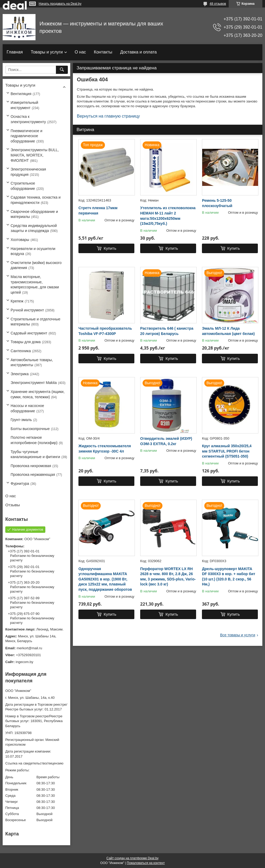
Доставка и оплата (138, 52)
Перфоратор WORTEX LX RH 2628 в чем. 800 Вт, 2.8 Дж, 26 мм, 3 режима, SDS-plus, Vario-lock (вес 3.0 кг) (168, 577)
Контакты (103, 52)
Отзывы (13, 505)
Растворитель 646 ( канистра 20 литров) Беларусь (167, 331)
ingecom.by (24, 662)
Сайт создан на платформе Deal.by (133, 858)
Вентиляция (21, 94)
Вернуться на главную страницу (108, 116)
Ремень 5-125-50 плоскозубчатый (217, 203)
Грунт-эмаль (21, 420)
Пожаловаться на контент (146, 863)
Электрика (20, 374)
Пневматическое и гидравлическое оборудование (26, 136)
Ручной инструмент (27, 310)
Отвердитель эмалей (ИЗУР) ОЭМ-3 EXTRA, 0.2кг (166, 441)
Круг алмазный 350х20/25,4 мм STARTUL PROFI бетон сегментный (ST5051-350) (227, 451)
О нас (80, 52)
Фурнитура (20, 484)
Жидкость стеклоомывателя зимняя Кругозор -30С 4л (105, 449)
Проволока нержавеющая (33, 475)
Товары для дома (26, 342)
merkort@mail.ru (29, 648)
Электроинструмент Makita (34, 383)
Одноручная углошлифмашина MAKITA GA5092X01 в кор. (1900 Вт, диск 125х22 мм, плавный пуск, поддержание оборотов (105, 579)
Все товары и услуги (238, 635)
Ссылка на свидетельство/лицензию (34, 763)
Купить (110, 248)
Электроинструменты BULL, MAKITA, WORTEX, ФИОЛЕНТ (35, 155)
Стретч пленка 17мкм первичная (98, 211)
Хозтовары (20, 240)
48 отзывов (218, 4)
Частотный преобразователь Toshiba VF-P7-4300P (105, 331)
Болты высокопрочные (30, 429)
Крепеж (17, 301)
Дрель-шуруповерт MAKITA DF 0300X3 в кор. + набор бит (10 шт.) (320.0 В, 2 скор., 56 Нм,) (229, 577)
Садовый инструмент (29, 333)
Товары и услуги (47, 52)
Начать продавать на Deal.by (60, 4)
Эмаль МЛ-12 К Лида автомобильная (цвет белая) (228, 331)
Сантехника (21, 351)
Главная (15, 52)
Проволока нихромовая (31, 466)
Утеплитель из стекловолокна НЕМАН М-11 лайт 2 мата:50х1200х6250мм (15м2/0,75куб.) (168, 216)
